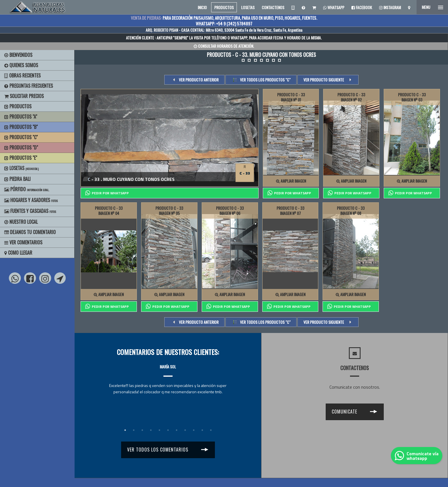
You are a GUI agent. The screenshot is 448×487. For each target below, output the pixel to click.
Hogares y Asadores (31, 200)
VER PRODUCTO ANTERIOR (199, 80)
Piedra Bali (17, 179)
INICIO (202, 7)
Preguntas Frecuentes (29, 86)
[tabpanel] (168, 374)
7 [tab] (177, 430)
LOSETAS (248, 7)
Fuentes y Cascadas (30, 211)
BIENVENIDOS (18, 55)
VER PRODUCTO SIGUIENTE (324, 80)
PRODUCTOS (224, 7)
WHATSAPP (239, 38)
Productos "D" (21, 147)
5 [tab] (159, 430)
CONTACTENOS (273, 7)
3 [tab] (142, 430)
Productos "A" (21, 117)
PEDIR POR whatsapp (107, 193)
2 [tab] (134, 430)
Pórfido (27, 189)
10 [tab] (202, 430)
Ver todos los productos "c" (265, 80)
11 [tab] (211, 430)
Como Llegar (18, 253)
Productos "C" (21, 137)
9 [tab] (194, 430)
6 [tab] (168, 430)
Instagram (390, 7)
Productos (18, 106)
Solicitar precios (24, 96)
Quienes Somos (21, 65)
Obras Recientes (22, 75)
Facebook (362, 7)
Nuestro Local (21, 222)
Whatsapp (334, 7)
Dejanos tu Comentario (30, 232)
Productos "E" (21, 158)
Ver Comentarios (23, 242)
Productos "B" (21, 127)
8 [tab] (185, 430)
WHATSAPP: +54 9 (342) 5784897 (224, 23)
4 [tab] (151, 430)
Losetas (21, 168)
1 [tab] (125, 430)
